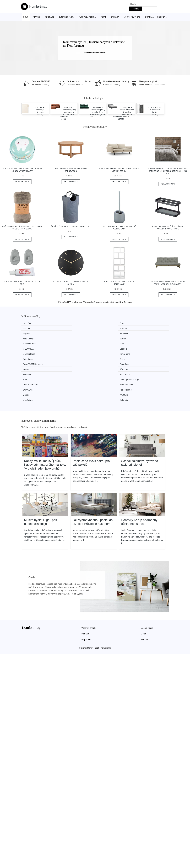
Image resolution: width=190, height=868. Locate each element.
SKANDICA (67, 328)
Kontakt (144, 596)
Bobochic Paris (69, 352)
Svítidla (149, 17)
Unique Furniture (32, 352)
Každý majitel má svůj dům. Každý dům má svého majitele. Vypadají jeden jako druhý (45, 421)
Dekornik (142, 357)
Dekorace (49, 17)
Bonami (142, 323)
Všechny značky (89, 585)
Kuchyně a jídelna (87, 17)
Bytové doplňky (66, 17)
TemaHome (67, 338)
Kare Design (106, 328)
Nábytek (36, 17)
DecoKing (66, 343)
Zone (102, 347)
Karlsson (28, 347)
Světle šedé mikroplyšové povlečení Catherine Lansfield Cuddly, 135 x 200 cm (168, 171)
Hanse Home (144, 352)
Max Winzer (106, 357)
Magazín (85, 590)
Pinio (64, 333)
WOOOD (66, 357)
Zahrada (115, 17)
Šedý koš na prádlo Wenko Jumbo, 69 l (71, 226)
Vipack (27, 357)
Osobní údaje (147, 585)
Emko (65, 323)
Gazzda (104, 323)
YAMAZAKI (105, 352)
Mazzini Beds (30, 338)
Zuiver (141, 338)
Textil (103, 17)
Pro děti (161, 17)
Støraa (141, 328)
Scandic (142, 333)
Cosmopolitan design (148, 347)
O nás (144, 590)
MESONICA (106, 333)
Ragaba (28, 328)
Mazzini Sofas (30, 333)
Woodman (143, 343)
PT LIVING (67, 347)
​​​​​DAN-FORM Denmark (34, 343)
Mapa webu (87, 596)
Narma (103, 343)
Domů (26, 17)
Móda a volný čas (132, 17)
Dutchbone (105, 338)
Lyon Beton (29, 323)
